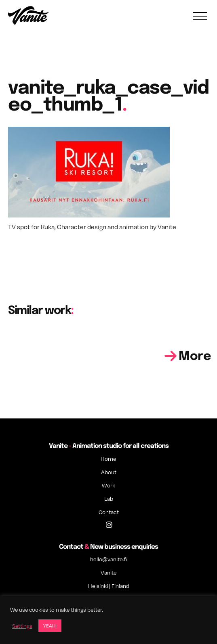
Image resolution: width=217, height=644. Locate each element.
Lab (109, 499)
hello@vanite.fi (108, 559)
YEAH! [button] (50, 625)
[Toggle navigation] (200, 16)
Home (108, 459)
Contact (109, 512)
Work (108, 485)
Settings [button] (22, 626)
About (109, 472)
